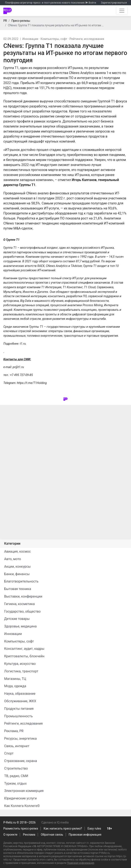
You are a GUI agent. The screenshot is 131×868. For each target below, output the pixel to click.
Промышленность (18, 716)
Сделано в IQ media (55, 823)
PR (5, 21)
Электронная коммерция (24, 791)
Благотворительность (21, 581)
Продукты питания (19, 709)
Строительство (16, 768)
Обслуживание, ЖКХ (20, 701)
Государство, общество (22, 611)
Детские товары (17, 619)
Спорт (9, 753)
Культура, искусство (20, 664)
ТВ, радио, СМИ (16, 776)
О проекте (10, 835)
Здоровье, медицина (20, 626)
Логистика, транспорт (21, 671)
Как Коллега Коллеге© (22, 806)
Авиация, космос (18, 551)
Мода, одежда (15, 686)
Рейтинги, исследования (87, 39)
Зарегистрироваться (114, 3)
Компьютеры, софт (54, 39)
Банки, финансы (17, 574)
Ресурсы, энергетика (20, 739)
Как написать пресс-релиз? (63, 829)
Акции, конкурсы (17, 567)
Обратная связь (52, 835)
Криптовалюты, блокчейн (24, 656)
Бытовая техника (18, 589)
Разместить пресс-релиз (21, 829)
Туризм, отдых (15, 783)
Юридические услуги (20, 798)
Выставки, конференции (23, 596)
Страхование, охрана (21, 761)
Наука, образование (20, 694)
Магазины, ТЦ (15, 679)
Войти (92, 3)
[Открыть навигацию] (122, 11)
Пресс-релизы (21, 21)
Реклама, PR (14, 731)
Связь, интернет (17, 746)
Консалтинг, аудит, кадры (24, 649)
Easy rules (94, 829)
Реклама (29, 835)
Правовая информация (85, 835)
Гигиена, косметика (20, 604)
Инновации (30, 39)
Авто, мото (13, 559)
